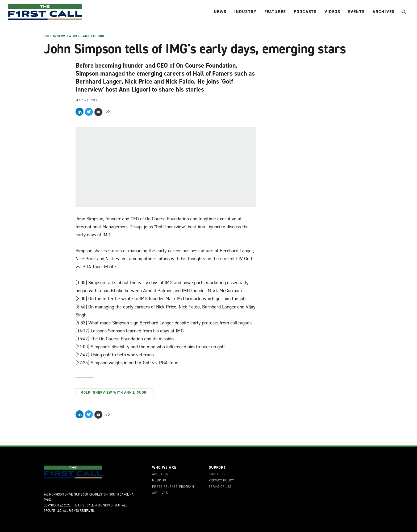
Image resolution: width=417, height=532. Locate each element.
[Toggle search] (404, 12)
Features (275, 12)
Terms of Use (220, 487)
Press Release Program (173, 487)
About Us (160, 474)
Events (356, 12)
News (220, 12)
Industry (245, 12)
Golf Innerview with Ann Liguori (74, 36)
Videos (332, 12)
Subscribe (218, 474)
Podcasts (305, 12)
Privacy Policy (221, 481)
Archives (383, 12)
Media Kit (160, 481)
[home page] (45, 12)
